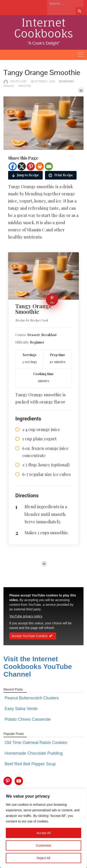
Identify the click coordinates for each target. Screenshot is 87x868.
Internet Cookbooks (43, 28)
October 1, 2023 (45, 81)
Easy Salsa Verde (21, 709)
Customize (43, 845)
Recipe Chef (19, 81)
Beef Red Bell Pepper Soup (30, 764)
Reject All (43, 858)
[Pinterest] (31, 166)
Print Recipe (61, 175)
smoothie (25, 86)
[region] (43, 828)
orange (9, 86)
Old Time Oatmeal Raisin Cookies (36, 743)
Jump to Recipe (25, 175)
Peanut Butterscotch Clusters (32, 698)
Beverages (67, 81)
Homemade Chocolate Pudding (34, 753)
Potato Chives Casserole (28, 719)
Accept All (43, 833)
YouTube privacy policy (26, 616)
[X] (22, 166)
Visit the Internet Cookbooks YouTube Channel (38, 667)
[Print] (40, 166)
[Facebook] (13, 166)
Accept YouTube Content (33, 636)
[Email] (49, 166)
